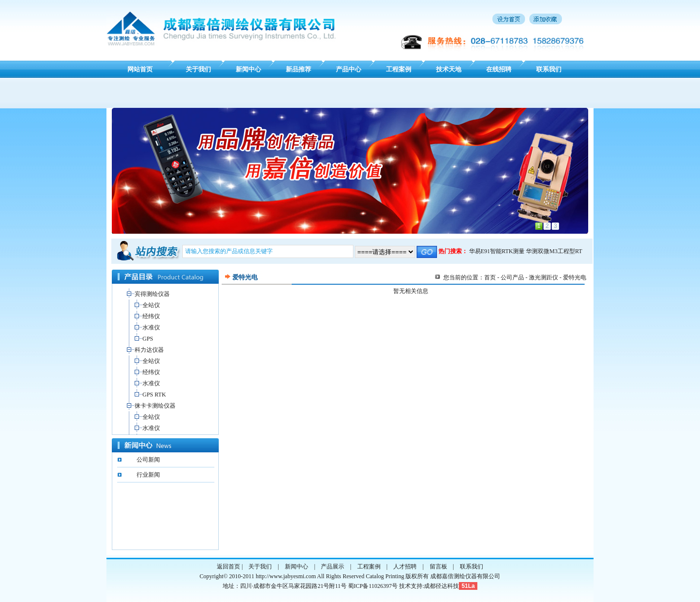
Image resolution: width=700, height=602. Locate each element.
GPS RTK (154, 395)
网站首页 (140, 69)
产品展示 (332, 567)
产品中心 (349, 69)
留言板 (438, 567)
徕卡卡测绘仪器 (155, 406)
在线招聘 (499, 69)
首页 (490, 277)
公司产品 (512, 277)
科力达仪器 (149, 350)
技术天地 (449, 69)
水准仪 (151, 327)
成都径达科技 (441, 586)
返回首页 (228, 567)
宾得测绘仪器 (152, 294)
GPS (148, 339)
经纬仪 (151, 316)
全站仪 (151, 305)
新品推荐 (298, 69)
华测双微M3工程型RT (554, 251)
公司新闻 (148, 460)
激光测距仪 (543, 277)
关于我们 (198, 69)
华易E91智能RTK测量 (497, 251)
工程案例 (399, 69)
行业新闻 (148, 475)
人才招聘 (405, 567)
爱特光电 (575, 277)
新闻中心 (248, 69)
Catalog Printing (385, 576)
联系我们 (549, 69)
